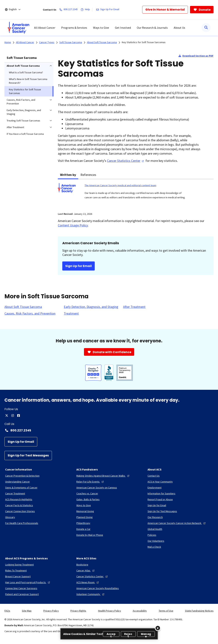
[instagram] (13, 416)
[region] (109, 634)
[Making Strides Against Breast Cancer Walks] (103, 476)
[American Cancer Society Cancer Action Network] (177, 523)
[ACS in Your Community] (160, 482)
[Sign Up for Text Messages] (28, 456)
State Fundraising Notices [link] (199, 611)
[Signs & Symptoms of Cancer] (21, 488)
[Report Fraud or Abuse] (160, 499)
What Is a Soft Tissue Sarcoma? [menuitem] (26, 72)
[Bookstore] (82, 565)
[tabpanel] (136, 193)
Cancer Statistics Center (126, 161)
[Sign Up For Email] (108, 10)
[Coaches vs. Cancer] (87, 493)
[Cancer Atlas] (86, 570)
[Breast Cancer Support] (18, 576)
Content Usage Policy (73, 225)
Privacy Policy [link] (51, 611)
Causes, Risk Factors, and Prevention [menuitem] (21, 102)
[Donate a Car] (83, 529)
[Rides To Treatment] (16, 570)
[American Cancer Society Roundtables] (98, 588)
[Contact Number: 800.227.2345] (109, 430)
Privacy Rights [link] (78, 611)
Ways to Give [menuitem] (101, 28)
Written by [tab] (68, 175)
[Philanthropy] (83, 523)
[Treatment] (71, 313)
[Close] (158, 628)
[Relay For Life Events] (90, 482)
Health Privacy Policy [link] (110, 611)
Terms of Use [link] (166, 611)
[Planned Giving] (85, 517)
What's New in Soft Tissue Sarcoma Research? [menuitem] (28, 81)
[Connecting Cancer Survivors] (21, 588)
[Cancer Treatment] (15, 493)
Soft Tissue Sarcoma (22, 58)
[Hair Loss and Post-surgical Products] (28, 582)
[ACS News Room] (88, 582)
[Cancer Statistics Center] (92, 576)
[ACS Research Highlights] (19, 499)
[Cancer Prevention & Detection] (22, 476)
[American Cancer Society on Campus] (97, 488)
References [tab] (88, 175)
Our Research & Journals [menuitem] (152, 28)
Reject (128, 634)
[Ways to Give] (84, 505)
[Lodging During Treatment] (19, 565)
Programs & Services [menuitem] (74, 28)
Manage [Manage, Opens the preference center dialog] (146, 634)
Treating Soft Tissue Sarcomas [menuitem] (23, 121)
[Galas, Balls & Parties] (88, 499)
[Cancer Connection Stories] (20, 511)
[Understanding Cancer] (18, 482)
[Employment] (155, 488)
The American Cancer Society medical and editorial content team (120, 185)
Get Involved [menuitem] (123, 28)
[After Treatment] (134, 307)
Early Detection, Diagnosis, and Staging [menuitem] (24, 112)
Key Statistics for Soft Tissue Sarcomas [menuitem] (25, 91)
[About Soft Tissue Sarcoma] (23, 307)
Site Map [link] (27, 611)
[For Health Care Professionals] (22, 523)
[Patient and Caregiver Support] (22, 594)
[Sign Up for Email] (21, 442)
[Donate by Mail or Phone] (90, 535)
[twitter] (7, 416)
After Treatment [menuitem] (15, 127)
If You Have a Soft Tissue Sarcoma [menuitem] (25, 134)
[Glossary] (10, 517)
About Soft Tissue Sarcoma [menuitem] (23, 66)
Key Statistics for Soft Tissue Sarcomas (144, 42)
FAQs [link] (7, 611)
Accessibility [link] (140, 611)
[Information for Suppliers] (161, 493)
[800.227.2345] (69, 10)
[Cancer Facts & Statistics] (19, 505)
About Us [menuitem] (179, 28)
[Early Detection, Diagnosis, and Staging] (91, 307)
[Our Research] (155, 517)
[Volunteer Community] (91, 594)
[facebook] (19, 416)
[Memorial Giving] (85, 511)
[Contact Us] (154, 476)
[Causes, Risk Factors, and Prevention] (30, 313)
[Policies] (152, 535)
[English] (15, 10)
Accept (111, 634)
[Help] (86, 10)
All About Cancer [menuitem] (45, 28)
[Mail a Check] (154, 547)
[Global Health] (155, 529)
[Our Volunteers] (156, 541)
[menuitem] (19, 28)
